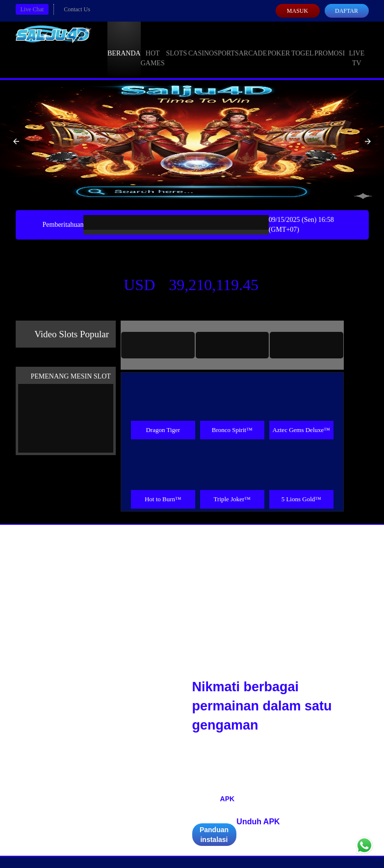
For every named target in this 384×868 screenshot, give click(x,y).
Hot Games (153, 49)
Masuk (297, 11)
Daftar (346, 11)
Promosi (330, 44)
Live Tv (357, 49)
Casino (201, 44)
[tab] (158, 345)
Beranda (124, 44)
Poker (279, 44)
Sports (226, 44)
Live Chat (32, 9)
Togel (303, 44)
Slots (176, 44)
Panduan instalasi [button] (214, 835)
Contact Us (77, 9)
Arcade (253, 44)
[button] (16, 141)
